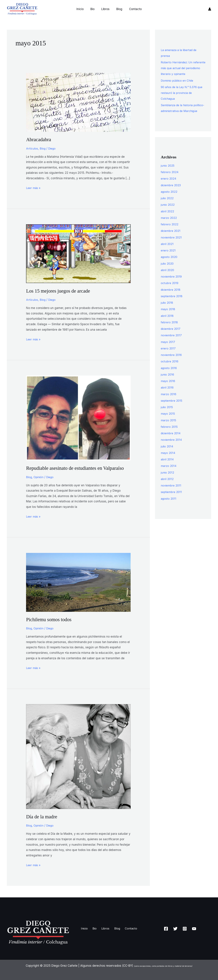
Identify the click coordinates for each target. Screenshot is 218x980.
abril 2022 (168, 217)
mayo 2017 (168, 348)
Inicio (82, 9)
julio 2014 (167, 452)
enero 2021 (168, 256)
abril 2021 (167, 250)
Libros (105, 9)
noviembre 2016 (172, 361)
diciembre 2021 (171, 237)
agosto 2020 (170, 263)
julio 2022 (167, 204)
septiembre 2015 (172, 406)
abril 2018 (167, 322)
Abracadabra (39, 139)
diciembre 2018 (171, 295)
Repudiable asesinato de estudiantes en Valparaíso (77, 468)
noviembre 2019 (172, 282)
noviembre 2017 (172, 341)
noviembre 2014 (172, 446)
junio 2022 (168, 210)
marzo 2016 (169, 400)
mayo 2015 (168, 419)
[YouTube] (194, 928)
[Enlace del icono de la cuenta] (210, 9)
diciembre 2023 (172, 191)
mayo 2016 (168, 387)
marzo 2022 (169, 224)
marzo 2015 (169, 426)
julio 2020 (168, 269)
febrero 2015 (169, 433)
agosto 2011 (169, 504)
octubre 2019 (170, 289)
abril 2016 (167, 393)
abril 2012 (167, 485)
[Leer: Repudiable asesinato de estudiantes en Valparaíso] (78, 418)
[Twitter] (175, 928)
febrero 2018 (169, 328)
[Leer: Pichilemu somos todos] (78, 582)
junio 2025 (168, 171)
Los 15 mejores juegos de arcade (59, 291)
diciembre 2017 (171, 335)
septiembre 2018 (172, 302)
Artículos (32, 148)
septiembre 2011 (172, 498)
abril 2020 (168, 276)
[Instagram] (185, 928)
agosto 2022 (169, 198)
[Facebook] (166, 928)
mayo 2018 (168, 315)
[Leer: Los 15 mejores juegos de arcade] (78, 253)
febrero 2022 (170, 230)
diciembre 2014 (171, 439)
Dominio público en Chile (178, 81)
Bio (94, 9)
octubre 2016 (170, 367)
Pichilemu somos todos (50, 619)
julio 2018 (167, 308)
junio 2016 (168, 380)
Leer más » (34, 188)
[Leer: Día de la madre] (78, 756)
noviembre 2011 (171, 491)
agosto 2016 (169, 374)
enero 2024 (169, 184)
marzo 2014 (169, 472)
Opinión (39, 477)
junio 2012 (168, 478)
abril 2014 (167, 465)
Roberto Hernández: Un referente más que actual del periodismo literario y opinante (181, 68)
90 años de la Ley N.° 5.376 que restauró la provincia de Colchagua (183, 93)
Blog (118, 9)
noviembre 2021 (172, 243)
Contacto (133, 9)
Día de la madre (42, 816)
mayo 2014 (168, 459)
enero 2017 (168, 354)
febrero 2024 (170, 178)
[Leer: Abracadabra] (78, 102)
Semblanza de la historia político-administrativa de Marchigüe (178, 111)
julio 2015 (167, 413)
